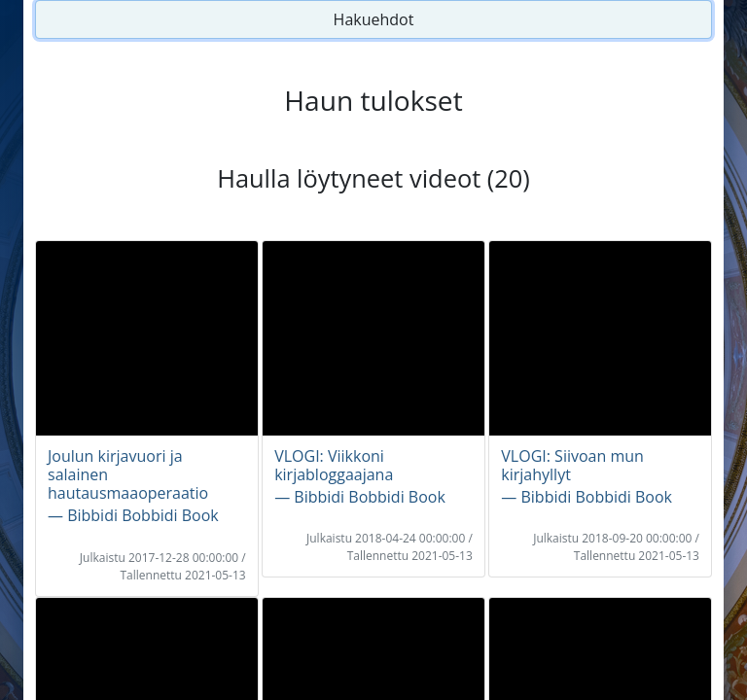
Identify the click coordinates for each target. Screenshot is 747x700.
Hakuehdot (374, 19)
